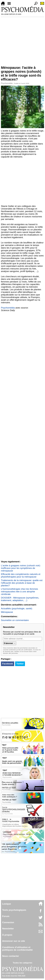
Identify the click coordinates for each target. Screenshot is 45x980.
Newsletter (8, 929)
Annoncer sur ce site (14, 941)
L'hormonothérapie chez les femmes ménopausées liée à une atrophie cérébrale (19, 592)
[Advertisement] (22, 40)
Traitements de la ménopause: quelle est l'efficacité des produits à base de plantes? (22, 583)
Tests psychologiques (14, 910)
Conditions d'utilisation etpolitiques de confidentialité (17, 949)
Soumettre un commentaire (15, 620)
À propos (7, 935)
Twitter (20, 664)
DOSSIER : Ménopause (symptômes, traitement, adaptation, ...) (20, 599)
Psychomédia (7, 83)
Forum (6, 916)
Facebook (8, 664)
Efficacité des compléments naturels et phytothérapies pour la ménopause (21, 575)
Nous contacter (11, 956)
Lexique (7, 904)
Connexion (8, 922)
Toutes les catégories (22, 963)
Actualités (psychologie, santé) (17, 608)
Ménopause (7, 612)
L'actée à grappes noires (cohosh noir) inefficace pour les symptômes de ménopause (21, 568)
